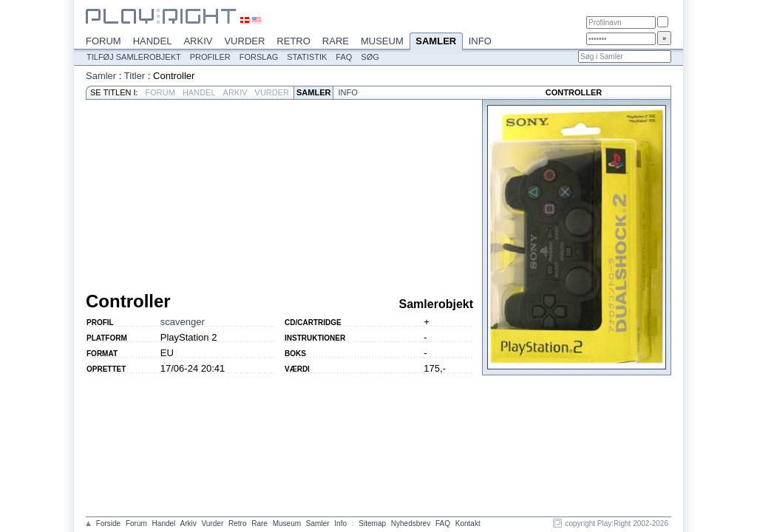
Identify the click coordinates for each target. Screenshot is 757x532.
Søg (370, 57)
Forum (103, 41)
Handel (153, 41)
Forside (108, 524)
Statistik (307, 57)
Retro (293, 41)
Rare (336, 41)
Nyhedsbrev (411, 524)
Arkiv (198, 41)
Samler (436, 42)
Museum (382, 41)
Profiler (210, 57)
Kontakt (468, 524)
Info (480, 41)
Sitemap (372, 524)
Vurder (244, 41)
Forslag (259, 57)
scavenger (183, 322)
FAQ (344, 57)
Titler (135, 76)
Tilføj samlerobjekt (134, 57)
